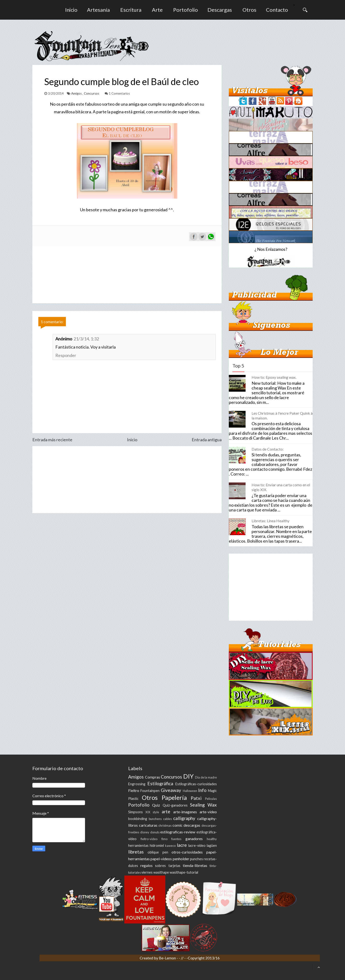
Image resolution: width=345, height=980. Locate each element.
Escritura (131, 10)
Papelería (174, 797)
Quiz (156, 805)
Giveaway (171, 790)
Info (202, 790)
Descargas (220, 10)
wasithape (161, 872)
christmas (165, 825)
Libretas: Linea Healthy (270, 521)
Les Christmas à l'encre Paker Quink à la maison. (282, 415)
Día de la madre (206, 777)
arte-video (208, 812)
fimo (164, 839)
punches (196, 859)
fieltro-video (149, 839)
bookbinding (138, 819)
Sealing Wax (203, 805)
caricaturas (148, 825)
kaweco (170, 846)
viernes (147, 872)
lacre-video (197, 845)
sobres (160, 866)
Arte (157, 10)
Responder (66, 355)
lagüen (212, 845)
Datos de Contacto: (268, 449)
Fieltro (134, 790)
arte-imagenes (185, 812)
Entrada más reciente (52, 440)
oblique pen (158, 852)
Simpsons (135, 812)
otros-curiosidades (187, 852)
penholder (181, 859)
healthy (212, 839)
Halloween (190, 791)
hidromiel (157, 845)
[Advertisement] (127, 480)
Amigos (77, 93)
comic (178, 825)
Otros (249, 10)
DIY (188, 776)
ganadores (194, 839)
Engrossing (137, 784)
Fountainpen (150, 791)
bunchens (155, 819)
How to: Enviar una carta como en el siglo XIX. (281, 487)
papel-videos (161, 859)
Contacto (277, 10)
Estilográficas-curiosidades (196, 784)
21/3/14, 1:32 (86, 339)
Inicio (71, 10)
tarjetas (174, 866)
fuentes (176, 839)
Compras (152, 777)
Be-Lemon (168, 958)
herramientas (138, 845)
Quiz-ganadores (175, 805)
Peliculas (211, 799)
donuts (155, 832)
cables (167, 819)
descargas (192, 825)
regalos (147, 865)
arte (166, 811)
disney (145, 832)
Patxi (196, 798)
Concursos (92, 93)
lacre (182, 845)
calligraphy (184, 818)
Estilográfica (160, 783)
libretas (136, 852)
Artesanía (98, 10)
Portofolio (186, 10)
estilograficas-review (178, 832)
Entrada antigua (207, 440)
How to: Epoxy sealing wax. (274, 377)
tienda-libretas (195, 865)
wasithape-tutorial (184, 872)
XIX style (152, 812)
